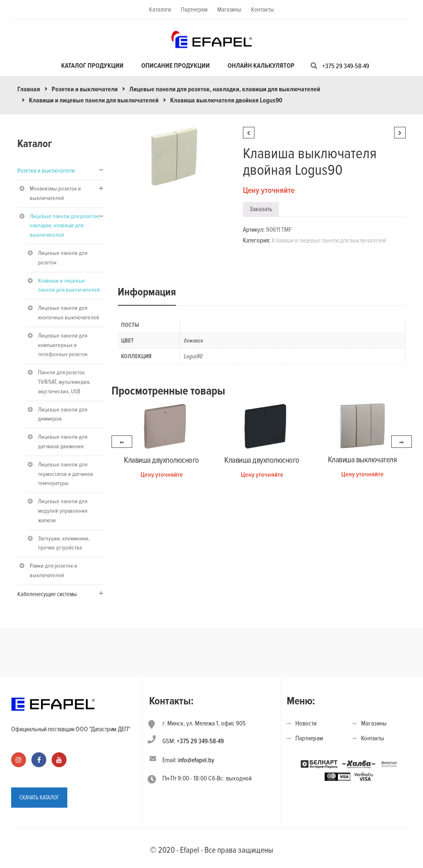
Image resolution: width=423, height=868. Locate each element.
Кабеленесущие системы (47, 594)
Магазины (229, 10)
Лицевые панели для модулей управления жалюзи (63, 511)
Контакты (263, 10)
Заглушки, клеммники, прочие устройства (64, 543)
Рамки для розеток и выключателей (53, 571)
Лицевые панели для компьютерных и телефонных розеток (63, 345)
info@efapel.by (196, 760)
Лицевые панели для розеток (63, 258)
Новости (306, 723)
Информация (147, 292)
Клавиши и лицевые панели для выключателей (94, 100)
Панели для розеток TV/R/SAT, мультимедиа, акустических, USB (64, 382)
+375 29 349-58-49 (346, 66)
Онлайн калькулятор (261, 66)
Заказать (261, 209)
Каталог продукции (92, 66)
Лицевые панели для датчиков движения (63, 442)
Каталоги (160, 10)
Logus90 (193, 356)
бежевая (193, 341)
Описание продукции (176, 66)
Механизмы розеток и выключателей (55, 193)
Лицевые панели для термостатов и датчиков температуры (66, 474)
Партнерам (194, 10)
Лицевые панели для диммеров (63, 414)
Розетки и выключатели (85, 89)
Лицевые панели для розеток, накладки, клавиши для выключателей (225, 89)
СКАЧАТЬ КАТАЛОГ (39, 797)
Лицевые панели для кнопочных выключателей (69, 313)
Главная (29, 89)
